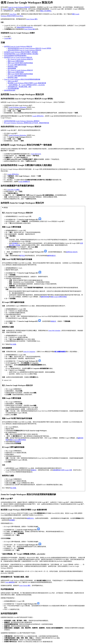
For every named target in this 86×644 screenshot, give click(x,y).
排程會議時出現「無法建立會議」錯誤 (19, 87)
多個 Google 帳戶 (13, 81)
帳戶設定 (22, 256)
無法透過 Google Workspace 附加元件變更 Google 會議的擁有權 (27, 83)
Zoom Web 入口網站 (13, 190)
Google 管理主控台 (38, 116)
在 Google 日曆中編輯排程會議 (17, 65)
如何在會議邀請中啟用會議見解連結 (15, 56)
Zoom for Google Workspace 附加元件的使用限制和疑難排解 (22, 79)
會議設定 (53, 321)
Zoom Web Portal (36, 154)
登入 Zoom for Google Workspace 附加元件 (20, 59)
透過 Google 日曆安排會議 (16, 61)
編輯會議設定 (51, 256)
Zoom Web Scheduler (54, 331)
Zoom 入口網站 (7, 9)
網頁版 (6, 208)
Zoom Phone (13, 14)
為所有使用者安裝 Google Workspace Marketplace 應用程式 (22, 121)
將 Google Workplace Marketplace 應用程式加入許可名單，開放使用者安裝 (27, 123)
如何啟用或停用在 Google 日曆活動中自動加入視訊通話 (21, 54)
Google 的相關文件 (24, 182)
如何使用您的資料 (10, 90)
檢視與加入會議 (13, 67)
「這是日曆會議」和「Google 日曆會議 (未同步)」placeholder (26, 85)
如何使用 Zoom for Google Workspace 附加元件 (18, 57)
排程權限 (15, 243)
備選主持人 (31, 518)
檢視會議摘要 (12, 68)
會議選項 (18, 442)
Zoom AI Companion (29, 352)
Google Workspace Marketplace (18, 107)
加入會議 (13, 344)
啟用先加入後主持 (72, 252)
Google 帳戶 (8, 38)
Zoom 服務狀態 (10, 582)
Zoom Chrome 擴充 (32, 19)
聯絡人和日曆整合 (46, 11)
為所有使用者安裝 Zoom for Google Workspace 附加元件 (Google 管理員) (29, 48)
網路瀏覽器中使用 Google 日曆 (62, 470)
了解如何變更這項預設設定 (24, 27)
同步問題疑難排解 (13, 88)
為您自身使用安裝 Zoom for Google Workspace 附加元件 (24, 50)
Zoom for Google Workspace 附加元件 (19, 7)
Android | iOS (7, 380)
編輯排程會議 (45, 297)
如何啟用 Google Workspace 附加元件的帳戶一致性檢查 (21, 52)
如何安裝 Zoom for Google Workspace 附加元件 (18, 46)
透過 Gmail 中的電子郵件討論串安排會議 (20, 63)
